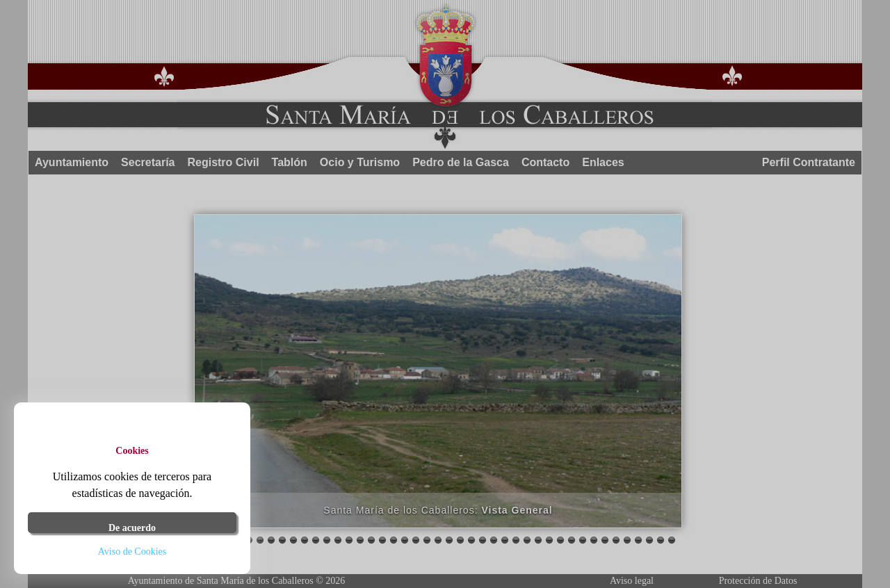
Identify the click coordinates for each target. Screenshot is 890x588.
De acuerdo (132, 528)
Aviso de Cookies (132, 552)
